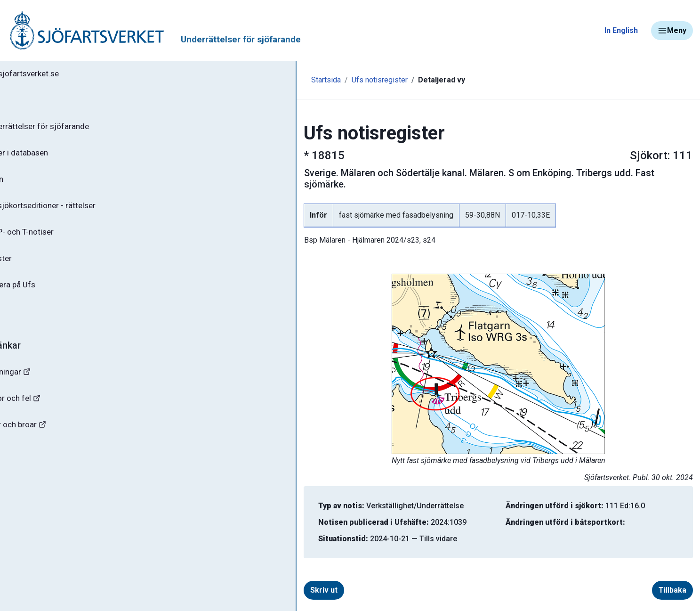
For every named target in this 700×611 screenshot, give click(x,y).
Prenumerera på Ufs (54, 296)
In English (621, 30)
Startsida (206, 80)
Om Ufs (31, 324)
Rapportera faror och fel (56, 413)
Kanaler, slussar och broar (60, 441)
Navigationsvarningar (52, 385)
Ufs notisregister (260, 80)
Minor (23, 496)
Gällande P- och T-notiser (64, 240)
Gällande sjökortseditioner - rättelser (85, 212)
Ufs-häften (37, 185)
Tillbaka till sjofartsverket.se (67, 75)
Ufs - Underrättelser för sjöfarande (81, 129)
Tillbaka (646, 579)
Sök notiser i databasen (60, 157)
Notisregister (42, 268)
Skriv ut (230, 579)
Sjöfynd (27, 468)
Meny (672, 31)
